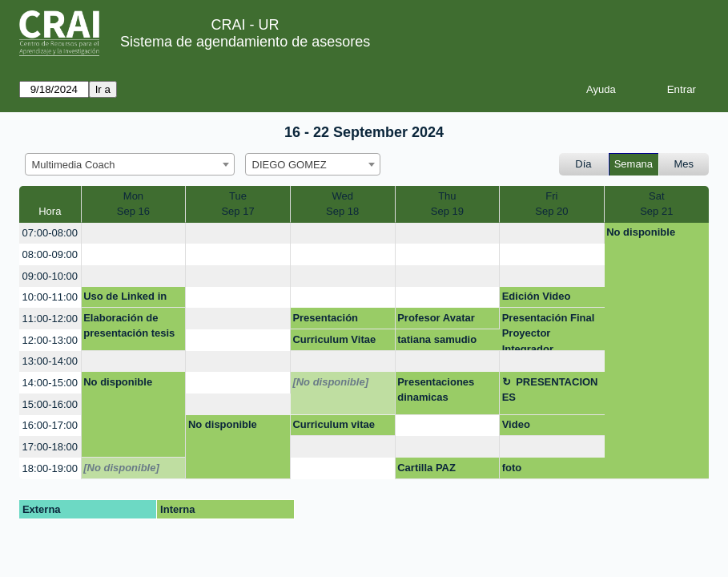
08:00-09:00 (50, 254)
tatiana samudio (437, 339)
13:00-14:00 (50, 361)
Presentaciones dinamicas (436, 390)
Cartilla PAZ (426, 468)
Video (516, 424)
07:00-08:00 (50, 233)
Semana (633, 164)
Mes (684, 164)
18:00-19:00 (50, 468)
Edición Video (537, 296)
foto (512, 468)
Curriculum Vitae (334, 339)
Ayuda (601, 89)
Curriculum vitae (334, 424)
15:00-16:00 (50, 404)
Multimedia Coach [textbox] (74, 165)
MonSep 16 (133, 204)
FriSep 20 (551, 204)
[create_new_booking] (134, 234)
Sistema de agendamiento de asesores (245, 42)
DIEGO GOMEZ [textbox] (290, 165)
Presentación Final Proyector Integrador (549, 331)
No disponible (641, 232)
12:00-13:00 (50, 340)
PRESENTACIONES (550, 390)
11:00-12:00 (50, 319)
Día (583, 164)
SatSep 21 (656, 204)
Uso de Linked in (125, 296)
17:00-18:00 (50, 447)
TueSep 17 (237, 204)
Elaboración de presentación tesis (129, 326)
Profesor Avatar (436, 318)
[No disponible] (330, 382)
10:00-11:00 (50, 297)
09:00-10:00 (50, 276)
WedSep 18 (342, 204)
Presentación (325, 318)
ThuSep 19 (447, 204)
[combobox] (130, 164)
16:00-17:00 (50, 425)
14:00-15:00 (50, 383)
